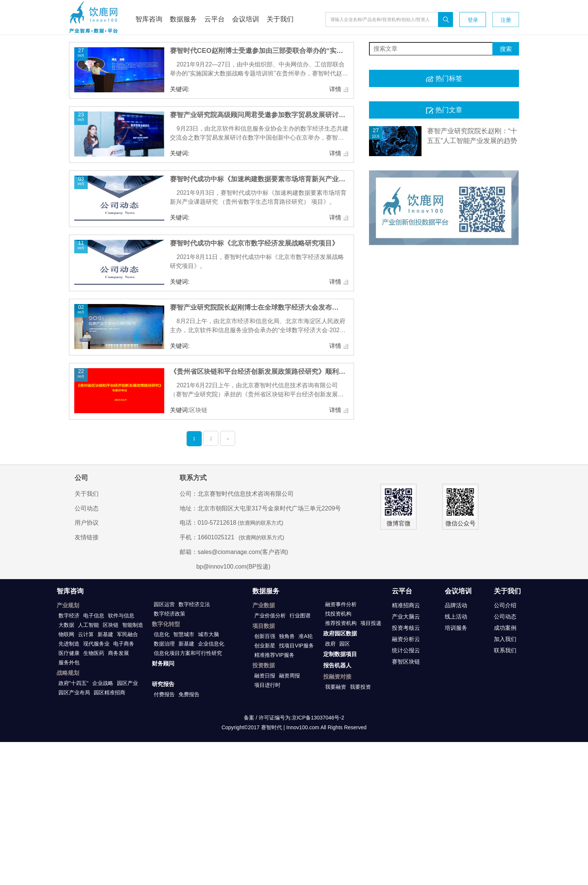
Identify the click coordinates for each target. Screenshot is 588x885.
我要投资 (360, 687)
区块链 (111, 625)
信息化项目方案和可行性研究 (188, 653)
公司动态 (87, 508)
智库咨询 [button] (149, 19)
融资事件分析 (341, 604)
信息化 (162, 634)
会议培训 (458, 591)
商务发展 (118, 653)
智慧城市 (184, 634)
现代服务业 (96, 644)
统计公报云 (406, 650)
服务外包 (69, 662)
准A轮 (305, 636)
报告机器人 (337, 665)
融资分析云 (406, 639)
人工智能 (88, 625)
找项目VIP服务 (296, 646)
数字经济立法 (194, 604)
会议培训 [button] (246, 19)
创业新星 (265, 646)
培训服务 (456, 628)
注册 (506, 20)
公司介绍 (505, 605)
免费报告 (189, 694)
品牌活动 (456, 605)
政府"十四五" (73, 683)
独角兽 (287, 636)
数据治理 (164, 644)
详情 (339, 89)
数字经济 (69, 616)
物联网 (66, 634)
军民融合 (127, 634)
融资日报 (265, 676)
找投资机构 (338, 614)
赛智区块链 (406, 661)
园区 (345, 644)
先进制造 (69, 644)
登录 (473, 20)
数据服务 (266, 591)
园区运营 (164, 604)
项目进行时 (267, 685)
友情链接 (87, 537)
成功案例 (505, 628)
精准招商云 (406, 605)
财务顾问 (163, 663)
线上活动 (456, 616)
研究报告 (163, 684)
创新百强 (265, 636)
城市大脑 (208, 634)
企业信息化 (211, 644)
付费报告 (164, 694)
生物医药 (94, 653)
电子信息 (94, 616)
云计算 (86, 634)
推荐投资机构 (341, 623)
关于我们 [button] (280, 19)
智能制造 (133, 625)
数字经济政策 (169, 614)
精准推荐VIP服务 (274, 655)
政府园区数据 (340, 633)
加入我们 (505, 639)
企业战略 (103, 683)
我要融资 (336, 687)
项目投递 (371, 623)
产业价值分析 (270, 616)
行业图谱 (300, 616)
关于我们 (87, 494)
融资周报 (289, 676)
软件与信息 (121, 616)
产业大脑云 (406, 616)
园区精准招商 (109, 692)
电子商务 (124, 644)
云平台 (402, 591)
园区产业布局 (74, 692)
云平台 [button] (214, 19)
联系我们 (505, 650)
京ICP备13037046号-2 (318, 718)
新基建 (105, 634)
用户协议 (87, 523)
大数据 (66, 625)
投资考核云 (406, 628)
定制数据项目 (340, 654)
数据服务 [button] (183, 19)
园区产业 (127, 683)
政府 (330, 644)
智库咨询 (70, 591)
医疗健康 (69, 653)
